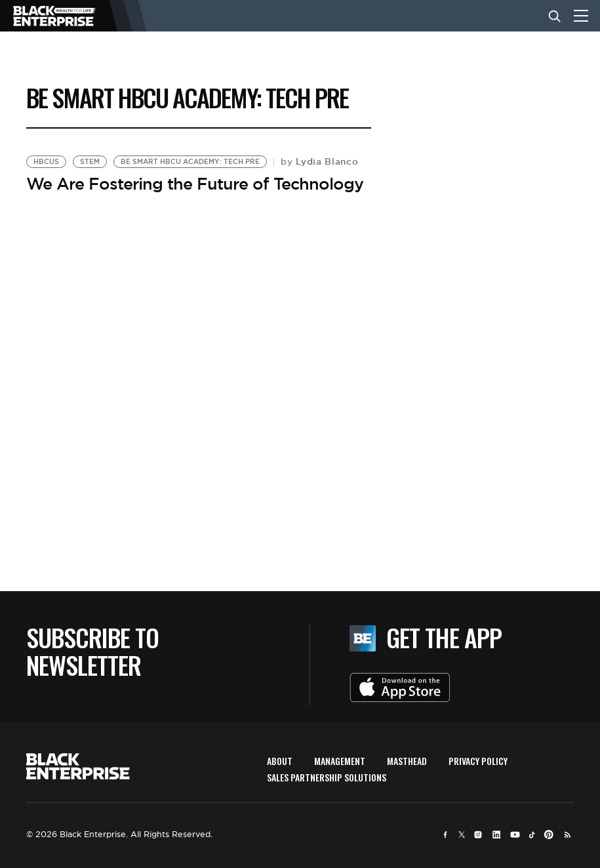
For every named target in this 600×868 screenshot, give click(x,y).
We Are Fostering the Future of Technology (195, 184)
